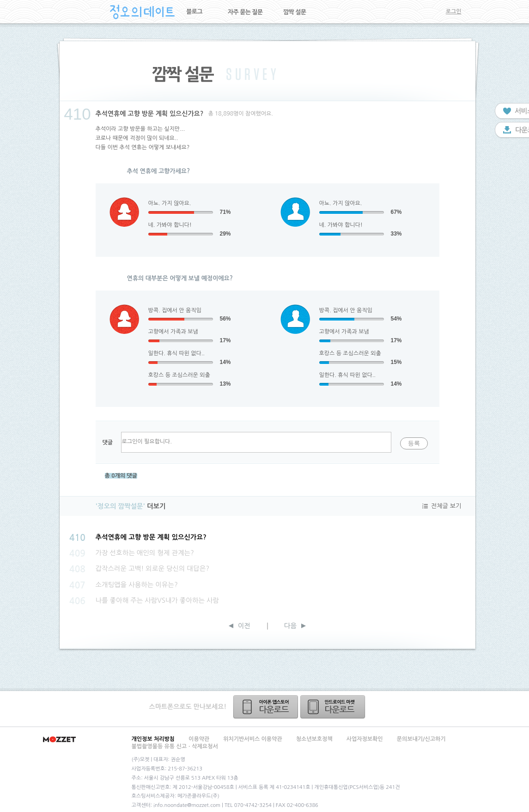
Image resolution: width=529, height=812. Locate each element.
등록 (414, 443)
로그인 (454, 12)
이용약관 (199, 739)
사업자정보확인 (365, 739)
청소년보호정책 (314, 739)
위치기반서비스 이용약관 (252, 739)
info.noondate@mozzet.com (187, 805)
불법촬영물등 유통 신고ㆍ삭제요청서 (175, 746)
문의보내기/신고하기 (421, 739)
